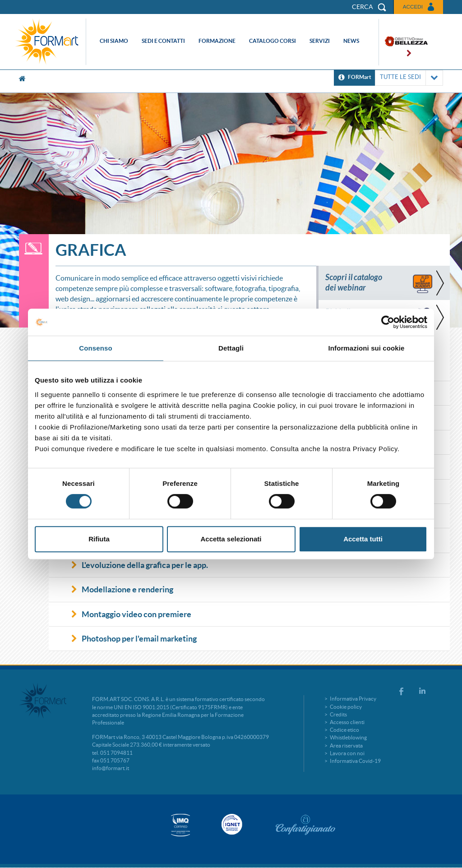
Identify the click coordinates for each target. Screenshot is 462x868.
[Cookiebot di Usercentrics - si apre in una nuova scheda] (388, 322)
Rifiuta (99, 539)
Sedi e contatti (163, 41)
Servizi (320, 41)
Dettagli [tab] (231, 348)
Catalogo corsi (273, 41)
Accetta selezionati (231, 539)
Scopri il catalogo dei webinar (354, 283)
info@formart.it (111, 768)
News (351, 41)
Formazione (217, 41)
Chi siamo (114, 41)
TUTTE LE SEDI (409, 78)
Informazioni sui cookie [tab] (367, 348)
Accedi (413, 7)
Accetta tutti (363, 539)
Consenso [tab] (95, 348)
